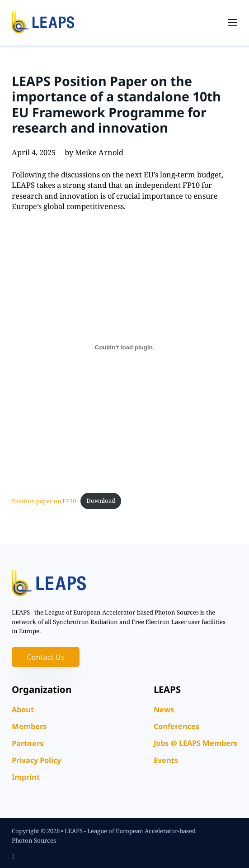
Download (101, 501)
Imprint (26, 777)
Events (166, 760)
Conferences (176, 726)
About (23, 709)
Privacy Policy (36, 760)
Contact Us (46, 657)
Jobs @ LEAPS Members (195, 743)
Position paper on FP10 (44, 501)
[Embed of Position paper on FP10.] (125, 348)
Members (29, 726)
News (164, 709)
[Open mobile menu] (233, 23)
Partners (28, 743)
